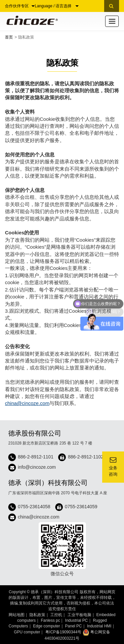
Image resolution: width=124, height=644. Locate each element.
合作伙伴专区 (20, 6)
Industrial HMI (99, 626)
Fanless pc (50, 620)
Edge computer (46, 626)
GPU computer (27, 632)
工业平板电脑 (79, 615)
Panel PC (74, 626)
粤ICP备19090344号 (63, 632)
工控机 (56, 615)
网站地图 (17, 615)
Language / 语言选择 (57, 6)
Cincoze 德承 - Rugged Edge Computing (31, 20)
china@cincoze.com (27, 403)
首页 (9, 37)
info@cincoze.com (37, 467)
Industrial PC (77, 620)
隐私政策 (37, 615)
